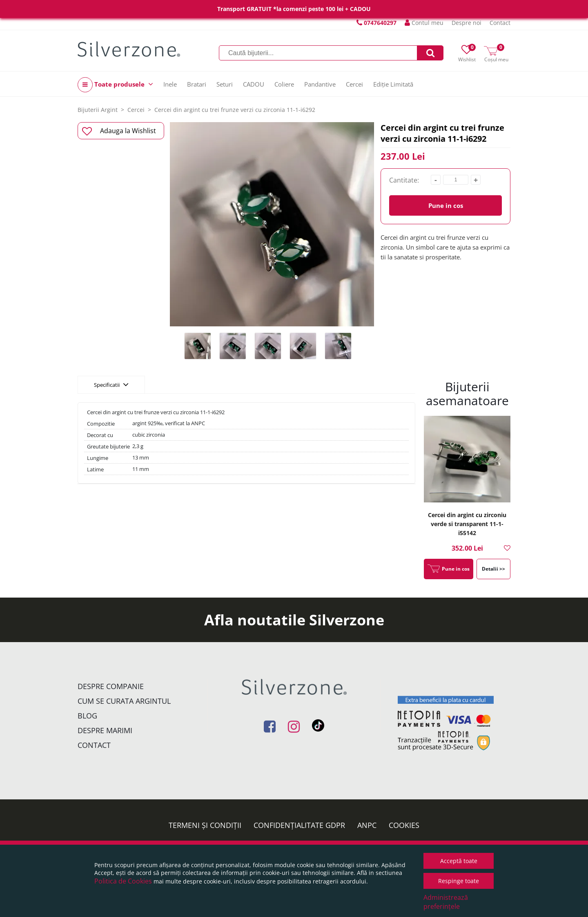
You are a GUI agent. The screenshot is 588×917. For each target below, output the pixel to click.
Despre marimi (105, 730)
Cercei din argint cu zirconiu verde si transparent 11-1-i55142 (467, 524)
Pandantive (320, 84)
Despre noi (467, 23)
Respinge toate (459, 881)
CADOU (254, 84)
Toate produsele (115, 85)
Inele (170, 84)
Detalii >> (493, 569)
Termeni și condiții (205, 825)
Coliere (284, 84)
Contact (500, 23)
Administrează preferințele (446, 902)
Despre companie (111, 686)
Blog (87, 716)
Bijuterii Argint (98, 110)
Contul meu (424, 23)
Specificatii (111, 384)
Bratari (197, 84)
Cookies (404, 825)
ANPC (367, 825)
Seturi (225, 84)
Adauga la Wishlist (119, 131)
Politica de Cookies (123, 881)
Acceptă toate (459, 861)
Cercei (354, 84)
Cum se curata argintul (124, 701)
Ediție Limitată (393, 84)
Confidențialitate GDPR (299, 825)
